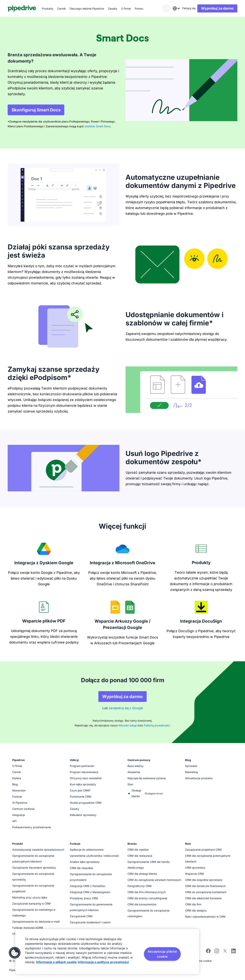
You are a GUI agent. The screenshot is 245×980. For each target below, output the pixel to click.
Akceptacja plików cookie (162, 954)
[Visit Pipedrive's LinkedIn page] (234, 951)
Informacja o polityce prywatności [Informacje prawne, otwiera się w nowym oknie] (103, 962)
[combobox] (176, 8)
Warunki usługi (128, 725)
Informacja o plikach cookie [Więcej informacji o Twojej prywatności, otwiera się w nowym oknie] (56, 962)
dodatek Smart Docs (98, 126)
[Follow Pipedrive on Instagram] (217, 952)
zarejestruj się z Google (126, 708)
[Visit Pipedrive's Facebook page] (208, 952)
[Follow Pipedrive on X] (225, 952)
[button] (15, 953)
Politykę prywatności (157, 725)
